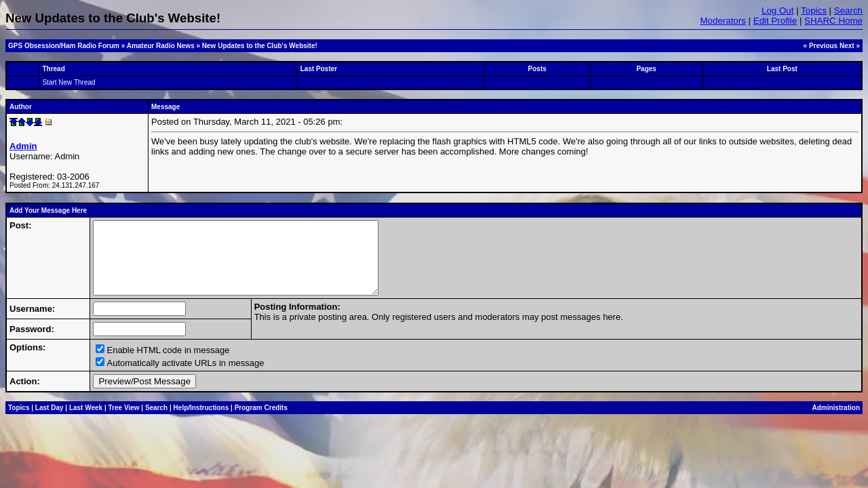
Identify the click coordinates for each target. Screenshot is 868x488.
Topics (814, 11)
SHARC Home (833, 21)
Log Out (777, 11)
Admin (23, 146)
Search (848, 11)
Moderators (723, 21)
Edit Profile (775, 21)
